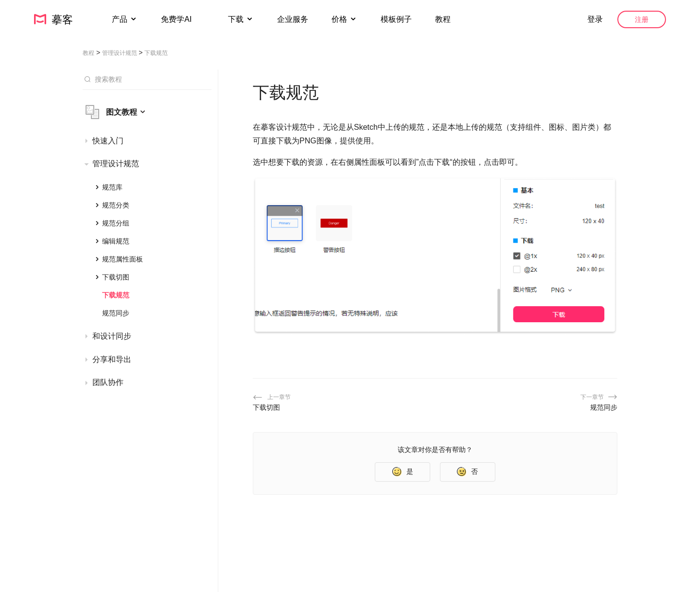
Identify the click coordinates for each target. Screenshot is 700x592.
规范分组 (116, 223)
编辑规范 (116, 241)
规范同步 (116, 313)
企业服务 (293, 19)
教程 (443, 19)
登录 (595, 19)
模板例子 (396, 19)
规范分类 (116, 205)
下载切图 (116, 277)
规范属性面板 (122, 259)
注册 (642, 19)
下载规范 (116, 295)
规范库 (112, 187)
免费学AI (177, 19)
